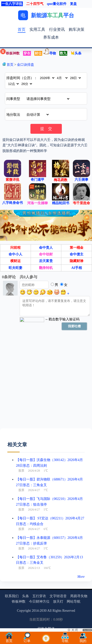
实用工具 (37, 29)
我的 (83, 640)
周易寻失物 (79, 596)
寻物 (53, 53)
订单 (27, 640)
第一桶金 (77, 248)
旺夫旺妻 (15, 268)
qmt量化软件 (57, 4)
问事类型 (13, 99)
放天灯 (58, 602)
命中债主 (77, 254)
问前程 (15, 248)
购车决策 (77, 29)
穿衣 (27, 53)
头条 (76, 53)
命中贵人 (46, 248)
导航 (65, 640)
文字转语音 (58, 596)
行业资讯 (57, 29)
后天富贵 (46, 261)
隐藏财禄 (77, 261)
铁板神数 (13, 53)
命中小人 (15, 254)
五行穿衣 (39, 596)
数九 (63, 53)
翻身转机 (46, 268)
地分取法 (13, 115)
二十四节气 (35, 4)
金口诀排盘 (26, 65)
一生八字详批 (12, 4)
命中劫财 (46, 254)
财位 (38, 53)
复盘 (73, 4)
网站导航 (74, 602)
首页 (22, 29)
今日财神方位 (39, 602)
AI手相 (77, 268)
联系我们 (12, 596)
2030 (43, 611)
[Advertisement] (46, 382)
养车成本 (51, 37)
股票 (21, 471)
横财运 (15, 261)
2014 (35, 611)
